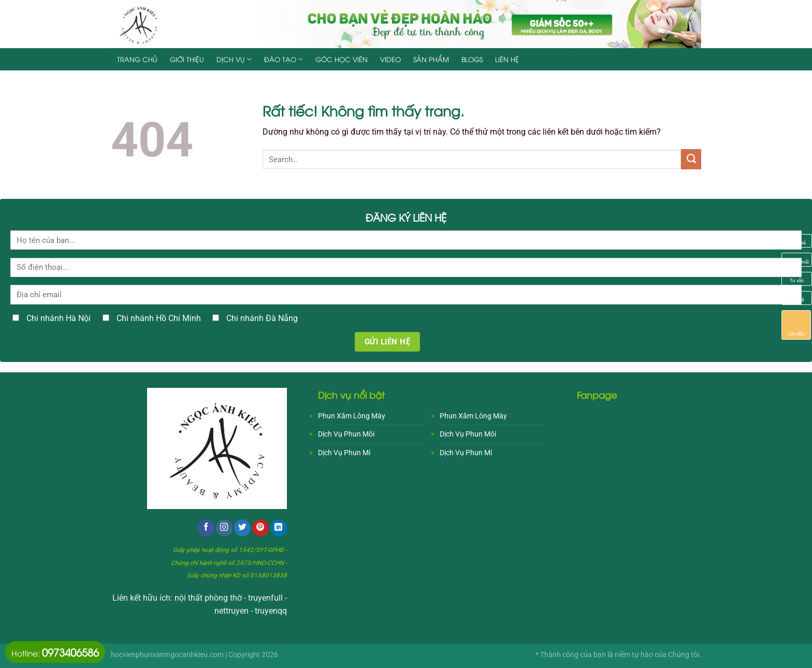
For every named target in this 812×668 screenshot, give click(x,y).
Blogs (472, 59)
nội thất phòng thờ (208, 598)
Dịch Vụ (234, 59)
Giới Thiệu (187, 59)
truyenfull (265, 598)
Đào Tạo (284, 59)
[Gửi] (691, 159)
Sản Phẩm (431, 59)
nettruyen (231, 611)
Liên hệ (507, 59)
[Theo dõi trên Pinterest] (260, 528)
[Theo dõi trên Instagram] (224, 528)
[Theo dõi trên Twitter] (242, 528)
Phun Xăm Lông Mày (352, 416)
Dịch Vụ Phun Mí (344, 453)
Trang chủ (137, 59)
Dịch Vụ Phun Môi (346, 434)
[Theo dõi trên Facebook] (206, 528)
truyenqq (271, 611)
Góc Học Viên (342, 59)
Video (390, 59)
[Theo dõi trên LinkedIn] (279, 528)
